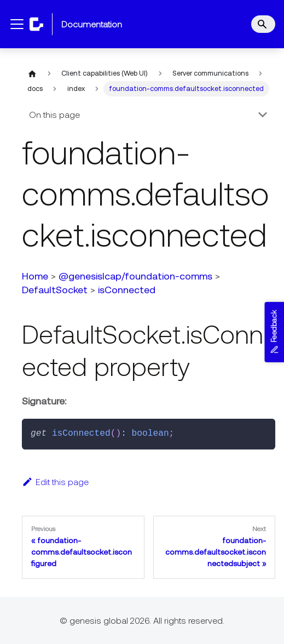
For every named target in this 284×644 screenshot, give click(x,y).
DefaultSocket (55, 290)
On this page (54, 115)
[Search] (263, 24)
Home (35, 276)
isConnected (127, 290)
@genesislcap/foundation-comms (135, 276)
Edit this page (55, 482)
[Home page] (32, 73)
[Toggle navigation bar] (17, 24)
